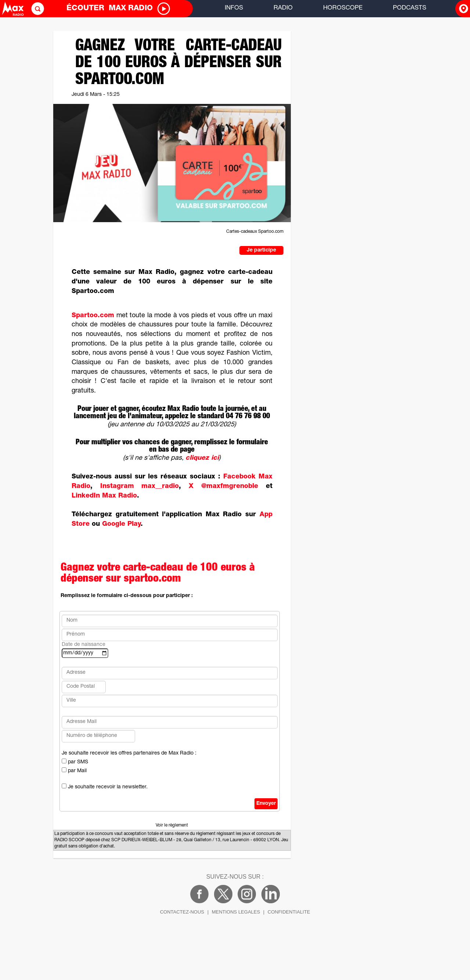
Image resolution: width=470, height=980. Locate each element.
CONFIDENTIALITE (289, 912)
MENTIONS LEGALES (236, 912)
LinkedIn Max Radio (104, 496)
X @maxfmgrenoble (223, 487)
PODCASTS (410, 8)
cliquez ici (202, 458)
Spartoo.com (93, 316)
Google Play (121, 524)
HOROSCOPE (343, 8)
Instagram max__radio (140, 487)
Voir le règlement (172, 826)
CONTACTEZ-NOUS (182, 912)
